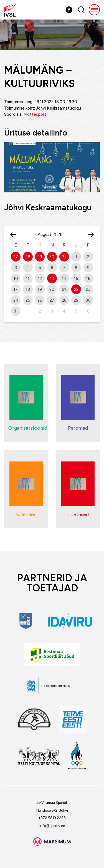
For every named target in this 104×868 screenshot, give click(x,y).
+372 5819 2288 (52, 818)
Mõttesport (35, 114)
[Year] (60, 234)
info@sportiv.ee (52, 826)
